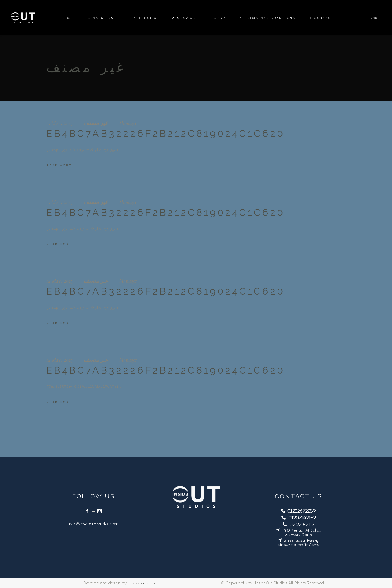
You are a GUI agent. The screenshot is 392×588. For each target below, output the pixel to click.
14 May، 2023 (60, 281)
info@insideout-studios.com (93, 524)
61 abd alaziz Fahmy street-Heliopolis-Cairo (299, 543)
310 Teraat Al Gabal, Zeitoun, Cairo (300, 533)
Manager (128, 123)
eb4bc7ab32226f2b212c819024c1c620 (166, 133)
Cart (375, 18)
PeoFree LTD (141, 583)
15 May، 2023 (60, 123)
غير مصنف (96, 123)
